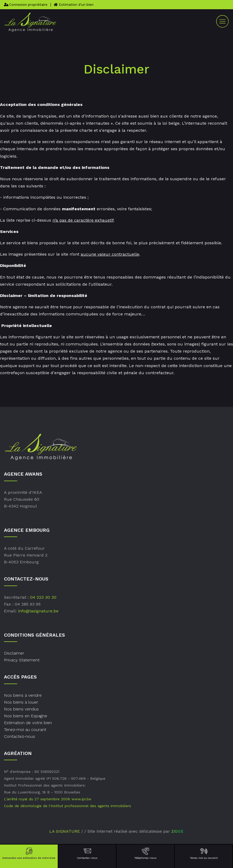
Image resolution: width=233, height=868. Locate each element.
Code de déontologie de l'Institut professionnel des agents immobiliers (67, 806)
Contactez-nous (87, 853)
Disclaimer (14, 653)
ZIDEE (177, 831)
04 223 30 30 (43, 597)
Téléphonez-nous (145, 853)
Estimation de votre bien (28, 723)
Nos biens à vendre (23, 695)
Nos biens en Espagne (26, 716)
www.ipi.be (81, 799)
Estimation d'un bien (74, 5)
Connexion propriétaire (26, 5)
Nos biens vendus (21, 709)
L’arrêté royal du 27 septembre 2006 (37, 799)
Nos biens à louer (21, 702)
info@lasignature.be (38, 611)
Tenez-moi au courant (204, 853)
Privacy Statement (22, 660)
